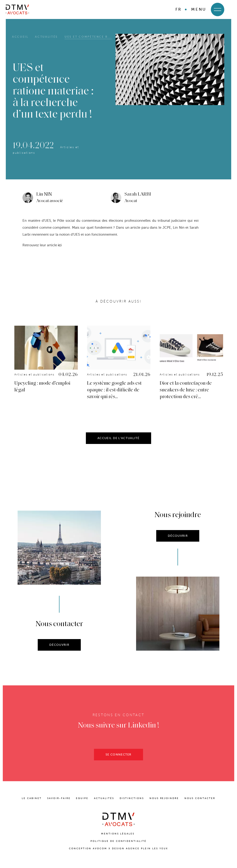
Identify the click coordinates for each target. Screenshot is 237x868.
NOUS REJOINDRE (164, 798)
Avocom (100, 848)
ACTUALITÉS (104, 798)
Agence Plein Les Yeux (147, 848)
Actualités (46, 37)
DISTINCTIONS (132, 798)
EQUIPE (82, 798)
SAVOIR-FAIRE (59, 798)
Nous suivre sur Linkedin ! (119, 734)
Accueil (20, 37)
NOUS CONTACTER (200, 798)
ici (60, 245)
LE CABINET (32, 798)
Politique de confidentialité (118, 841)
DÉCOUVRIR (59, 653)
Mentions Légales (119, 834)
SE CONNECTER (118, 763)
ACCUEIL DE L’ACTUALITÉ (118, 446)
